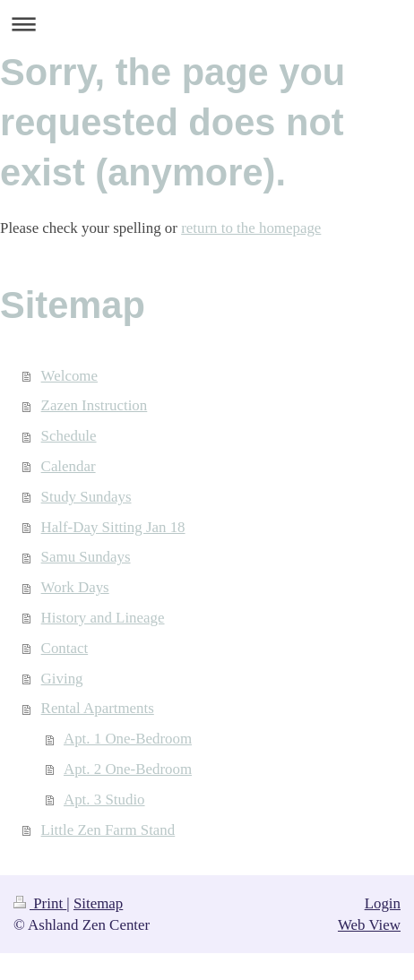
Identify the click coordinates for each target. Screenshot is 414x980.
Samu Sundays (86, 557)
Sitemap (98, 903)
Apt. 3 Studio (104, 799)
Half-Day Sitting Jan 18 (113, 527)
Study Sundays (86, 497)
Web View (369, 925)
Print (40, 903)
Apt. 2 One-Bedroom (128, 769)
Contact (65, 648)
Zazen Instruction (95, 405)
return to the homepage (251, 228)
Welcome (69, 376)
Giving (62, 679)
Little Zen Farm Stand (108, 830)
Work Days (75, 587)
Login (383, 903)
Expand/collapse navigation (207, 24)
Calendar (69, 466)
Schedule (69, 436)
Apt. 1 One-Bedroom (128, 739)
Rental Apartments (98, 708)
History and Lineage (103, 618)
